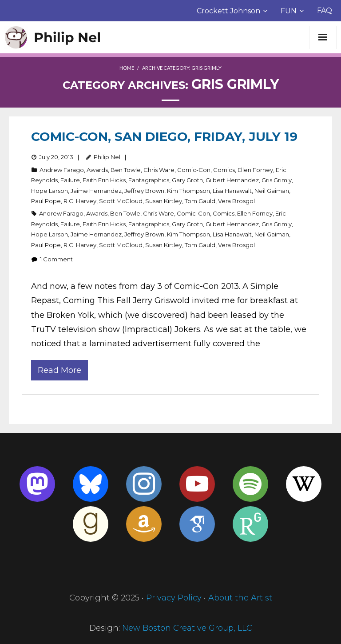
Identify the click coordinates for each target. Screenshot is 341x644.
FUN (289, 11)
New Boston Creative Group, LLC (187, 628)
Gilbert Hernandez (232, 180)
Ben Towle (126, 170)
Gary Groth (187, 180)
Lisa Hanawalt (232, 191)
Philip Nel (107, 157)
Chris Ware (159, 170)
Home (127, 68)
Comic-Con (194, 170)
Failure (70, 180)
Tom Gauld (200, 201)
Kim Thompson (188, 191)
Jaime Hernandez (96, 191)
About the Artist (240, 598)
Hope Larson (50, 191)
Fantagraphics (149, 180)
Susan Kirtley (164, 201)
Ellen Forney (255, 170)
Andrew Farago (62, 170)
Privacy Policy (174, 598)
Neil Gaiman (272, 191)
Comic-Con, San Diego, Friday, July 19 (164, 136)
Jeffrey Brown (144, 191)
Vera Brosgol (236, 201)
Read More (59, 370)
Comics (224, 170)
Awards (97, 170)
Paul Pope (46, 201)
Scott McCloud (121, 201)
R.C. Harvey (80, 201)
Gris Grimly (277, 180)
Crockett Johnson (228, 11)
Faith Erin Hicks (104, 180)
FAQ (325, 10)
